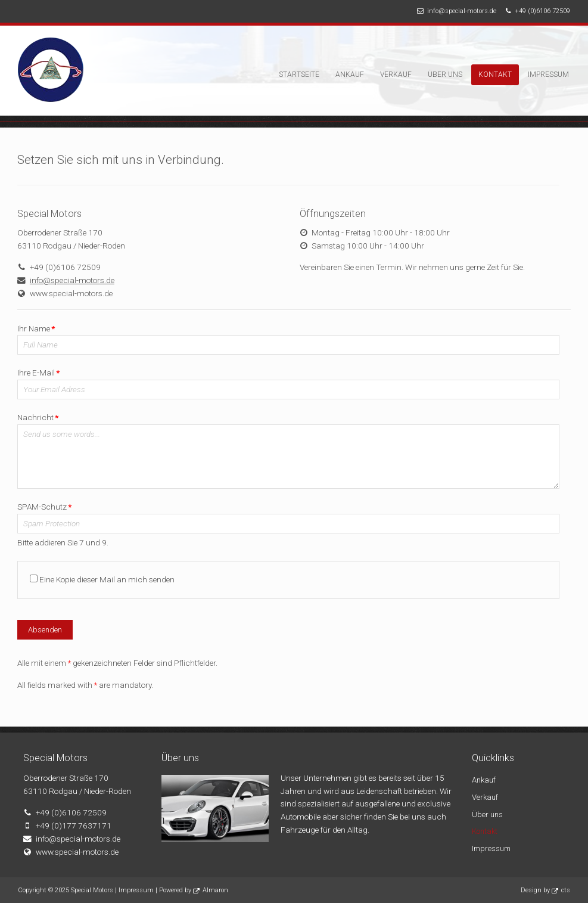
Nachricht (38, 417)
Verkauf (396, 75)
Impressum (548, 75)
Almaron (215, 890)
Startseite (299, 75)
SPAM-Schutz (44, 507)
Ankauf (350, 75)
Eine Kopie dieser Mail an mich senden (107, 579)
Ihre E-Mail (38, 373)
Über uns (445, 75)
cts (566, 890)
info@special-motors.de (462, 11)
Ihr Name (36, 328)
